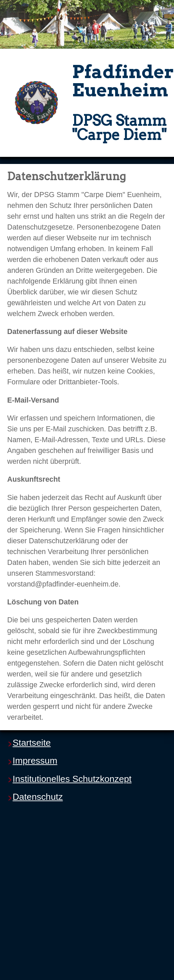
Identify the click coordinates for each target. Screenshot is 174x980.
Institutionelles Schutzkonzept (72, 779)
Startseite (32, 743)
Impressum (35, 761)
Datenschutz (38, 797)
